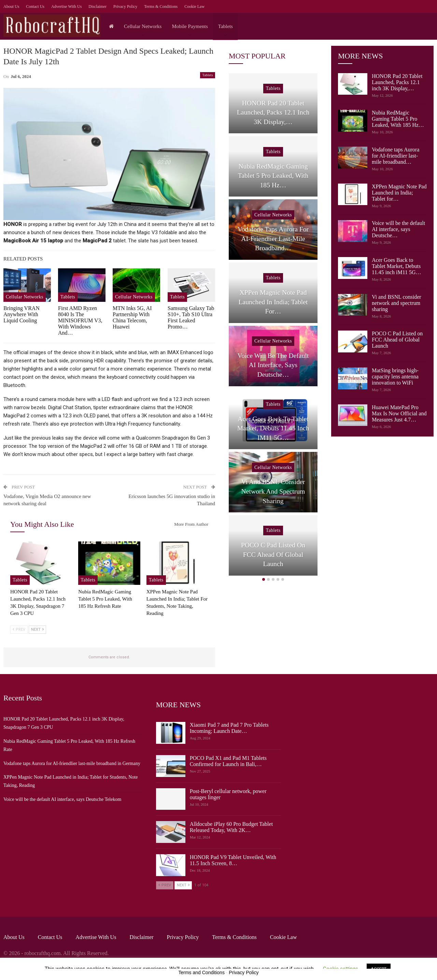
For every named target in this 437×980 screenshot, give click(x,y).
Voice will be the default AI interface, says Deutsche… (398, 229)
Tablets (225, 26)
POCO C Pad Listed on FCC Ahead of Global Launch (397, 340)
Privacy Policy (125, 6)
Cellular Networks (143, 26)
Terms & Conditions (161, 6)
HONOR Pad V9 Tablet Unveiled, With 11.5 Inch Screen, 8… (233, 860)
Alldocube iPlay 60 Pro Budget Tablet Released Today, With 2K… (231, 827)
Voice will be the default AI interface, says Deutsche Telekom (62, 799)
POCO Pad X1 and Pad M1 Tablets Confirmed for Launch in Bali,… (228, 761)
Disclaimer (97, 6)
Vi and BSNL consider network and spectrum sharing (397, 303)
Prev (19, 629)
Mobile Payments (190, 26)
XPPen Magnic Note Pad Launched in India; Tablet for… (399, 193)
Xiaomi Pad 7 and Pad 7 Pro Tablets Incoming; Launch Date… (229, 728)
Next (37, 629)
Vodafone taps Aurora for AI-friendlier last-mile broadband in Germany (72, 763)
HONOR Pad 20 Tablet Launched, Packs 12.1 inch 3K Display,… (397, 82)
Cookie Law (194, 6)
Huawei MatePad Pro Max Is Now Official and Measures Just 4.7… (399, 413)
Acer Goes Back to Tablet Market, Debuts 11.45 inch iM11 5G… (397, 266)
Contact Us (35, 6)
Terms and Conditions (202, 972)
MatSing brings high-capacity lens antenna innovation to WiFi (395, 377)
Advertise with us (66, 6)
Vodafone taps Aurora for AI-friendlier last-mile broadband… (396, 156)
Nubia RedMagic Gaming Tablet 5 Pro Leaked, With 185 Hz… (398, 119)
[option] (273, 326)
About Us (11, 6)
